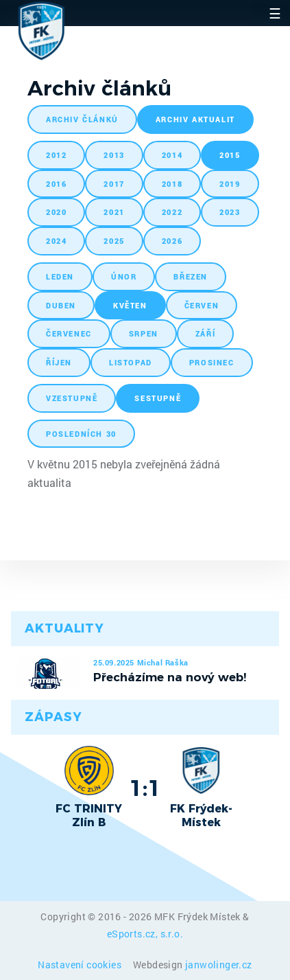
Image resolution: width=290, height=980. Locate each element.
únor (124, 276)
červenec (69, 333)
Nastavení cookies (81, 965)
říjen (59, 362)
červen (202, 305)
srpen (144, 333)
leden (60, 276)
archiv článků (82, 119)
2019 (230, 184)
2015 (230, 155)
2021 (114, 212)
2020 (56, 212)
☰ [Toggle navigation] (275, 13)
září (205, 333)
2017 (114, 184)
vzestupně (72, 398)
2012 (56, 155)
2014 (172, 155)
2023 (230, 212)
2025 (114, 241)
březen (191, 276)
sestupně (158, 398)
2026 (172, 241)
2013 (114, 155)
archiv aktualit (195, 119)
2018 (172, 184)
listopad (131, 362)
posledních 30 (81, 434)
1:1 (145, 788)
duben (61, 305)
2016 (56, 184)
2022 (172, 212)
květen (130, 305)
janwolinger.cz (219, 965)
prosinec (212, 362)
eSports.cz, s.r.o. (145, 934)
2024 (56, 241)
